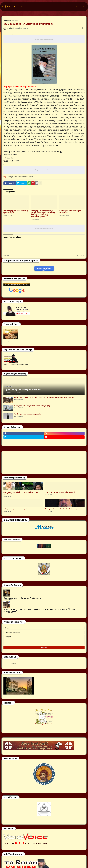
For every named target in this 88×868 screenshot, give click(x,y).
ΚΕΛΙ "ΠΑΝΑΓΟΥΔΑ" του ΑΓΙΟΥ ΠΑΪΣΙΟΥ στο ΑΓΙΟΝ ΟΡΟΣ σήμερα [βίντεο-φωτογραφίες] (45, 397)
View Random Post (44, 268)
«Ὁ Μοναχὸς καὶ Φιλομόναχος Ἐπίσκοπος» (70, 212)
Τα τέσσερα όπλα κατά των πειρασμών (28, 414)
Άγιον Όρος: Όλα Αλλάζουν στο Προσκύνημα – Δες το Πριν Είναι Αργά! (22, 493)
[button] (2, 7)
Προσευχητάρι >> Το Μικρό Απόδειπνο (23, 390)
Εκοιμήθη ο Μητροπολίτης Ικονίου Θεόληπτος (61, 509)
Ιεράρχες (16, 20)
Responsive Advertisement (44, 39)
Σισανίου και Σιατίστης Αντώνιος (23, 177)
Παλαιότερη (80, 256)
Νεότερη (7, 256)
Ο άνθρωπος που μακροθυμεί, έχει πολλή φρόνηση (32, 406)
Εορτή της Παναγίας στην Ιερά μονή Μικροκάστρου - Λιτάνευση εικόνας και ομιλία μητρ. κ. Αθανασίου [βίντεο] (43, 214)
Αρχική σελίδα (8, 20)
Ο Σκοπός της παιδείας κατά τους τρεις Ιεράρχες (16, 212)
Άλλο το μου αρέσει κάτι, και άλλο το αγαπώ (60, 492)
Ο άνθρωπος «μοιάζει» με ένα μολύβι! (16, 509)
